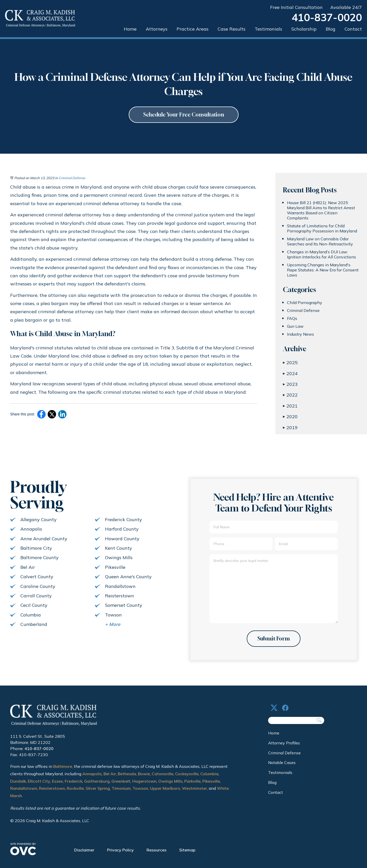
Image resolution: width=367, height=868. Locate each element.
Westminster (194, 788)
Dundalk (18, 781)
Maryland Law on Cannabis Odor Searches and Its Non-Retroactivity (320, 241)
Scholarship (304, 29)
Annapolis (92, 774)
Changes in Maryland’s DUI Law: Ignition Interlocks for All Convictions (322, 254)
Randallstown (24, 788)
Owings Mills (170, 781)
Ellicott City (39, 781)
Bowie (144, 774)
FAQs (292, 318)
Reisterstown (52, 788)
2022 (290, 395)
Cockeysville (187, 774)
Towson (140, 788)
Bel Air (110, 774)
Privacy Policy (120, 850)
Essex (57, 781)
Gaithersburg (97, 781)
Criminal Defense (72, 178)
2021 (290, 406)
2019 (290, 428)
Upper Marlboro (165, 788)
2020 (290, 417)
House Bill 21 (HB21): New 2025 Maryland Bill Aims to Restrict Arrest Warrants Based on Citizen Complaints (321, 210)
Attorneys (157, 29)
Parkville (192, 781)
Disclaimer (84, 850)
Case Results (232, 29)
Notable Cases (282, 762)
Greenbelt (121, 781)
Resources (156, 850)
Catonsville (162, 774)
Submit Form (274, 639)
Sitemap (187, 850)
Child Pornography (305, 303)
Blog (331, 29)
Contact (353, 29)
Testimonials (268, 29)
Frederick (74, 781)
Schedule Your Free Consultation (184, 115)
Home (130, 29)
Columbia (209, 774)
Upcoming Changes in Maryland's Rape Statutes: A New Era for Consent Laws (323, 270)
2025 (290, 363)
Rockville (75, 788)
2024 (290, 373)
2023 (290, 384)
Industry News (300, 334)
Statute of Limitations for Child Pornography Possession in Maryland (322, 228)
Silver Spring (98, 788)
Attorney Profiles (284, 743)
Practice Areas (193, 29)
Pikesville (211, 781)
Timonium (121, 788)
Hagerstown (144, 781)
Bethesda (127, 774)
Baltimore (63, 766)
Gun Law (295, 326)
